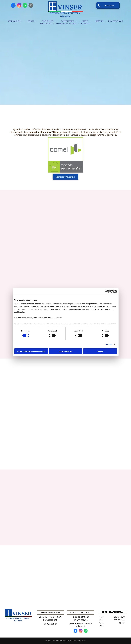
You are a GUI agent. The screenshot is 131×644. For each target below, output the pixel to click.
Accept (100, 351)
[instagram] (19, 6)
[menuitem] (15, 21)
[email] (31, 6)
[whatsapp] (25, 6)
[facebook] (13, 6)
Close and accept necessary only (31, 351)
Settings (109, 344)
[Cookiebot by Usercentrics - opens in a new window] (106, 291)
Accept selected (65, 351)
